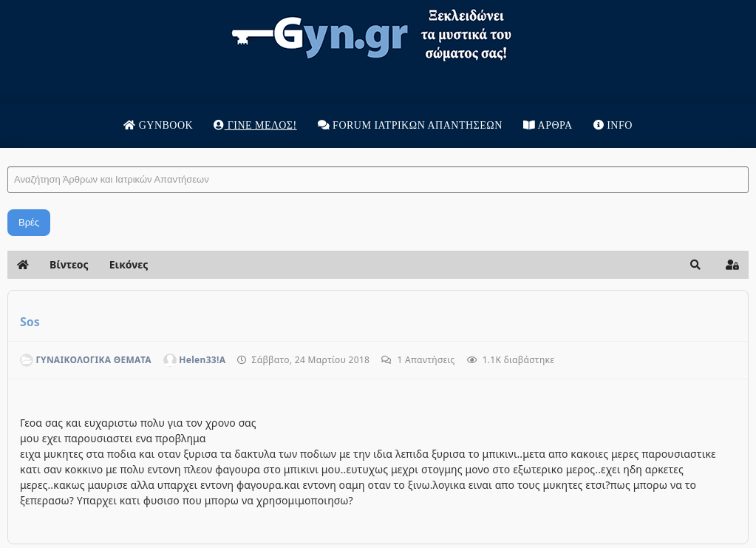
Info (613, 125)
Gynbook (158, 125)
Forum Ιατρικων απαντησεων (410, 125)
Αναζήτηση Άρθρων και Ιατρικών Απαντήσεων (8, 152)
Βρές (29, 222)
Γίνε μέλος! (255, 125)
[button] (695, 265)
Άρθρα (548, 125)
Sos (30, 322)
